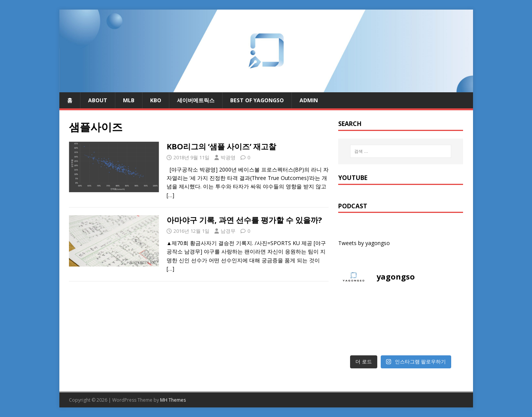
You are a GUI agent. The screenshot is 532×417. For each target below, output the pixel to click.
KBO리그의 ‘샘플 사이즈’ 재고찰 (221, 146)
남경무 (228, 231)
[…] (170, 195)
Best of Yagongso (257, 100)
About (98, 100)
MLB (129, 100)
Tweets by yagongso (364, 243)
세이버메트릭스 (196, 100)
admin (309, 100)
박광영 (228, 157)
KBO (156, 100)
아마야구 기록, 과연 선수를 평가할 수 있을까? (244, 220)
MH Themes (173, 400)
